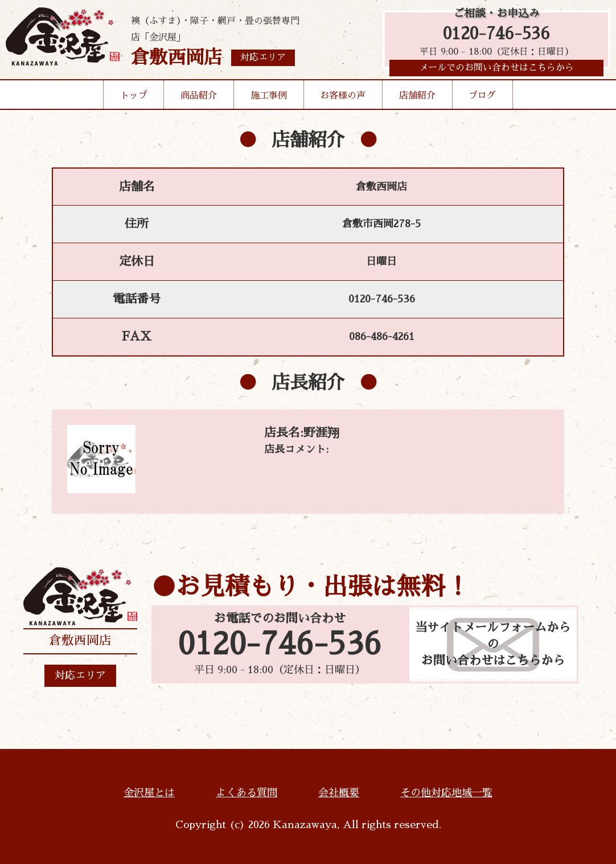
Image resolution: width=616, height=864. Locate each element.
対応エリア (80, 675)
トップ (134, 99)
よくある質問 (247, 793)
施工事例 (269, 99)
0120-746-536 (496, 36)
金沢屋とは (149, 793)
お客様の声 (343, 99)
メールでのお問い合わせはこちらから (496, 71)
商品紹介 (199, 99)
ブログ (482, 99)
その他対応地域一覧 (446, 793)
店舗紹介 (417, 99)
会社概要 (339, 793)
